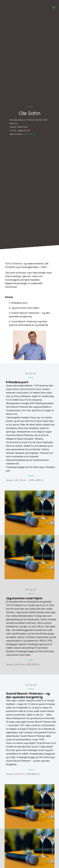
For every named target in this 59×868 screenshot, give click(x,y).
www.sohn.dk (29, 134)
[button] (54, 7)
